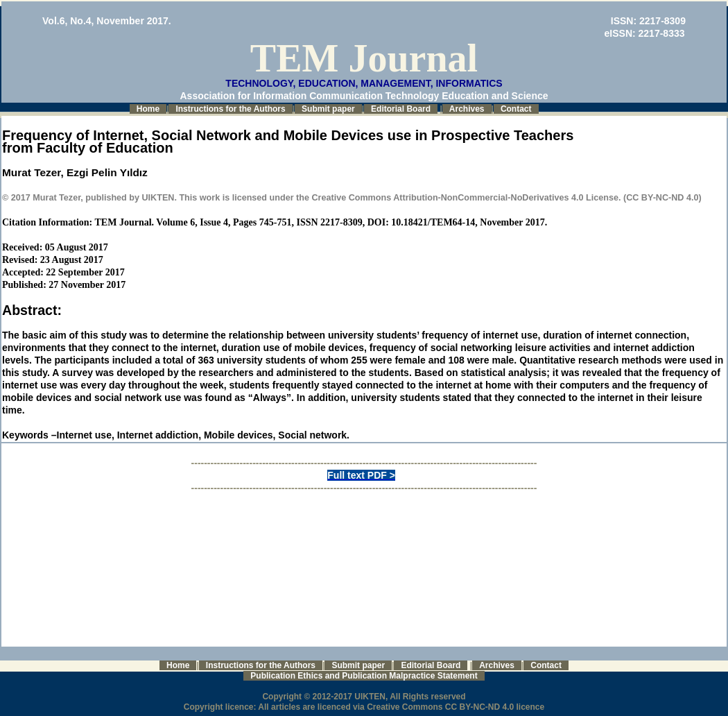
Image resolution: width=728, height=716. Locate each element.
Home (148, 109)
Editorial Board (401, 109)
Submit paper (328, 109)
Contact (516, 109)
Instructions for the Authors (230, 109)
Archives (467, 109)
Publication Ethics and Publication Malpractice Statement (364, 676)
